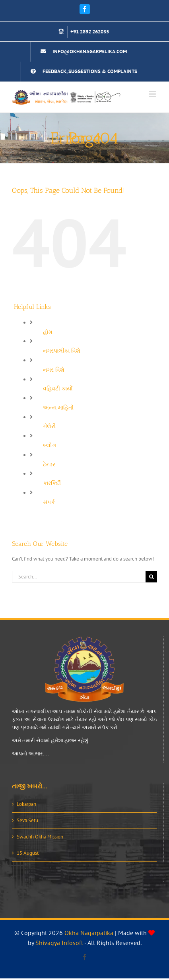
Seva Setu (27, 820)
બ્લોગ (50, 445)
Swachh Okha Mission (40, 837)
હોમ (48, 332)
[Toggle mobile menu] (153, 94)
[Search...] (79, 577)
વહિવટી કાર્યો (58, 388)
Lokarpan (26, 804)
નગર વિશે (54, 370)
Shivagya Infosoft (59, 943)
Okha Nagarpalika (89, 933)
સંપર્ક (49, 502)
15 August (28, 853)
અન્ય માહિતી (58, 408)
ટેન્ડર (49, 464)
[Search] (151, 577)
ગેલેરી (49, 426)
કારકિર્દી (52, 483)
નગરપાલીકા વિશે (62, 351)
